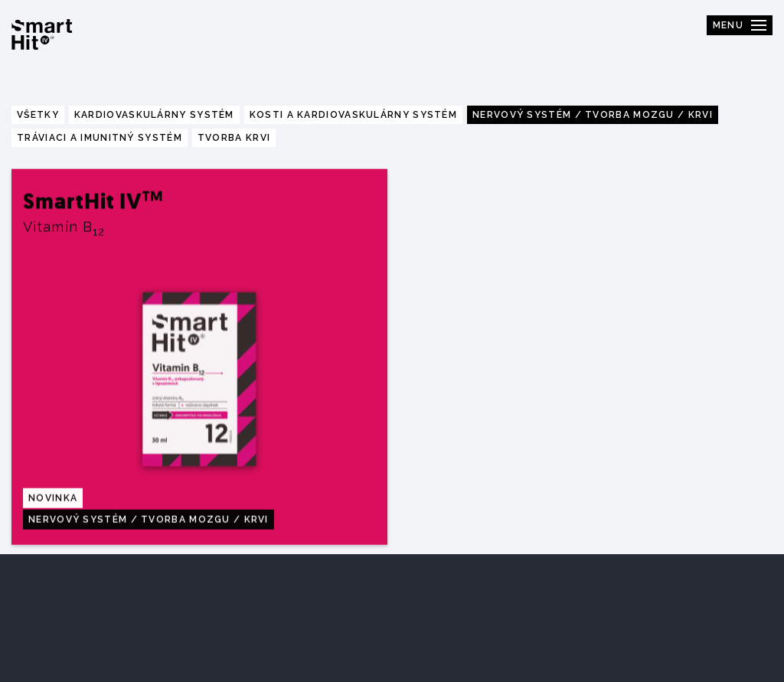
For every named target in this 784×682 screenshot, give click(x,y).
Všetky (38, 115)
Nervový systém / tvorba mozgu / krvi (593, 115)
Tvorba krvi (234, 138)
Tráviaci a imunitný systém (100, 138)
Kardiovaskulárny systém (154, 115)
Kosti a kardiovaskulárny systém (353, 115)
